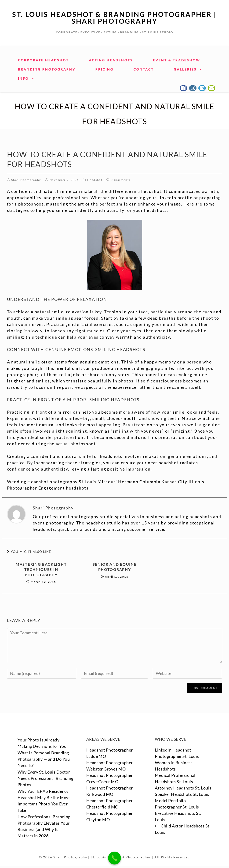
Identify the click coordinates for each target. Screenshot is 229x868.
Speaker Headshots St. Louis (182, 800)
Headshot (95, 179)
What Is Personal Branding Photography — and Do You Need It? (44, 759)
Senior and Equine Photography (115, 566)
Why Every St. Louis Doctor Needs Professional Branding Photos (46, 778)
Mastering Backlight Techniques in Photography (41, 569)
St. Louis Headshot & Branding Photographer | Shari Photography (115, 17)
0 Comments (121, 179)
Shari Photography (26, 179)
